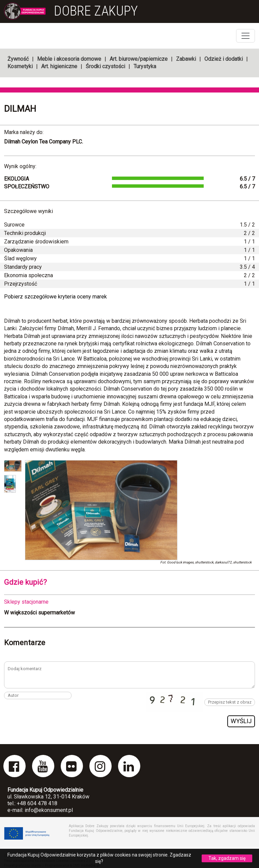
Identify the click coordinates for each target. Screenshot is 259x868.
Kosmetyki (20, 66)
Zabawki (186, 59)
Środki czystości (105, 66)
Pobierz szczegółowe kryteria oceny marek (55, 297)
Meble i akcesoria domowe (69, 59)
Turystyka (145, 66)
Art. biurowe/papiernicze (139, 59)
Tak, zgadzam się (227, 858)
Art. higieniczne (59, 66)
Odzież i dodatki (224, 59)
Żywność (18, 59)
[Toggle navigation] (246, 36)
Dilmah (20, 109)
